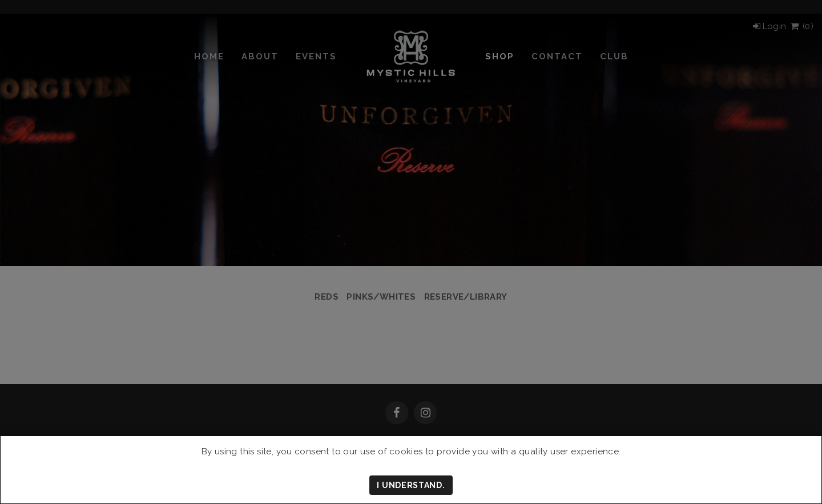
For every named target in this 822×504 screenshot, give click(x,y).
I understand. (411, 485)
